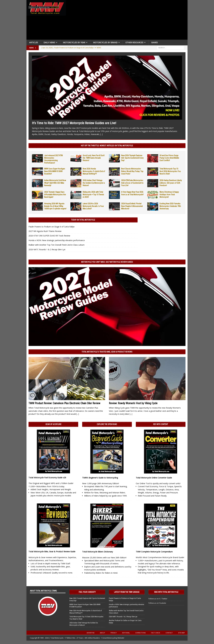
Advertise (91, 633)
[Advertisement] (128, 21)
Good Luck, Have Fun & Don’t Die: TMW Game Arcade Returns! (94, 158)
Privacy (114, 633)
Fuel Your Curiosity (87, 592)
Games (154, 42)
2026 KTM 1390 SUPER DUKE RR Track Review (49, 236)
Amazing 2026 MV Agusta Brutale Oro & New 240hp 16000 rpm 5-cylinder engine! (55, 206)
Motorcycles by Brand (105, 42)
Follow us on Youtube (157, 603)
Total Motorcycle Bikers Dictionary (98, 552)
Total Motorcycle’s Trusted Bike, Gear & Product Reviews (107, 352)
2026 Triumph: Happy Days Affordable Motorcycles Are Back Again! (55, 194)
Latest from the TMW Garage (127, 592)
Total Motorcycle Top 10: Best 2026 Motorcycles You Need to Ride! (170, 171)
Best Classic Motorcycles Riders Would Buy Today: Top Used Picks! (132, 171)
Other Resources (134, 42)
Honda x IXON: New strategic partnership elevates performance (57, 240)
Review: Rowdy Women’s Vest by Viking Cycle (133, 403)
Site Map (181, 633)
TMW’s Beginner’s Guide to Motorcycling (100, 478)
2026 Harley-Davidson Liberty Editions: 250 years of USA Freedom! (171, 183)
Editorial (126, 633)
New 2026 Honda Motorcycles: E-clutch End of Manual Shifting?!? (94, 171)
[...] (101, 134)
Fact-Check (156, 633)
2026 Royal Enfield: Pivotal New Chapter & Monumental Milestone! (132, 206)
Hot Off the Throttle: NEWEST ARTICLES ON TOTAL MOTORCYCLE (107, 146)
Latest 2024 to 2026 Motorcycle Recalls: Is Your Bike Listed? (93, 206)
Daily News (49, 42)
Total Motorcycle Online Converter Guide (154, 478)
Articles (34, 42)
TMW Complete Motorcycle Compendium (154, 552)
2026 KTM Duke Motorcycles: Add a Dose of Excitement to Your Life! (132, 183)
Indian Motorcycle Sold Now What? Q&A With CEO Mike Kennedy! (55, 183)
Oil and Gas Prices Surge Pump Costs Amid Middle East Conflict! (169, 158)
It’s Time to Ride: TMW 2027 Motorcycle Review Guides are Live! (74, 123)
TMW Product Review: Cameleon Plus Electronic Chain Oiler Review (64, 403)
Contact (169, 633)
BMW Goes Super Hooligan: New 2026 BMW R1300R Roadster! (55, 171)
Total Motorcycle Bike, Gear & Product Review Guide (52, 552)
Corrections (140, 633)
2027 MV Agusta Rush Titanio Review (45, 231)
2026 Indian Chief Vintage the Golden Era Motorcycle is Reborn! (94, 183)
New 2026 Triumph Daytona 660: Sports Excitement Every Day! (132, 158)
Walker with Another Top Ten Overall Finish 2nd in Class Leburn (57, 245)
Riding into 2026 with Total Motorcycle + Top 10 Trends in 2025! (93, 194)
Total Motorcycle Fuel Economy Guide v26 (47, 478)
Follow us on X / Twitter (158, 599)
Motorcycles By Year (74, 42)
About (102, 633)
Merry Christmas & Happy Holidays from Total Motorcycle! (169, 194)
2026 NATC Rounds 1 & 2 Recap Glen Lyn (47, 249)
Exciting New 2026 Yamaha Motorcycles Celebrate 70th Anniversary (170, 206)
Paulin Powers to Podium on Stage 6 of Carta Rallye (52, 227)
